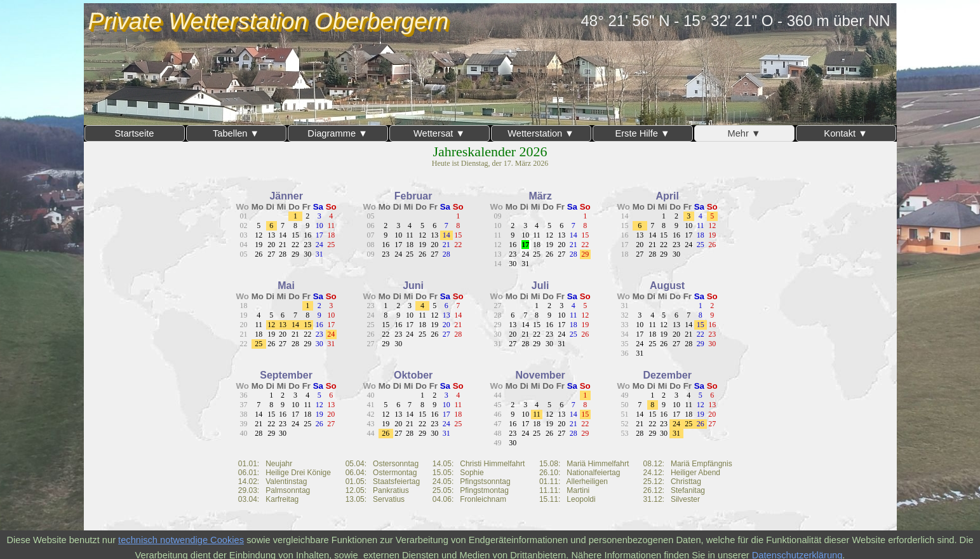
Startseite (135, 133)
